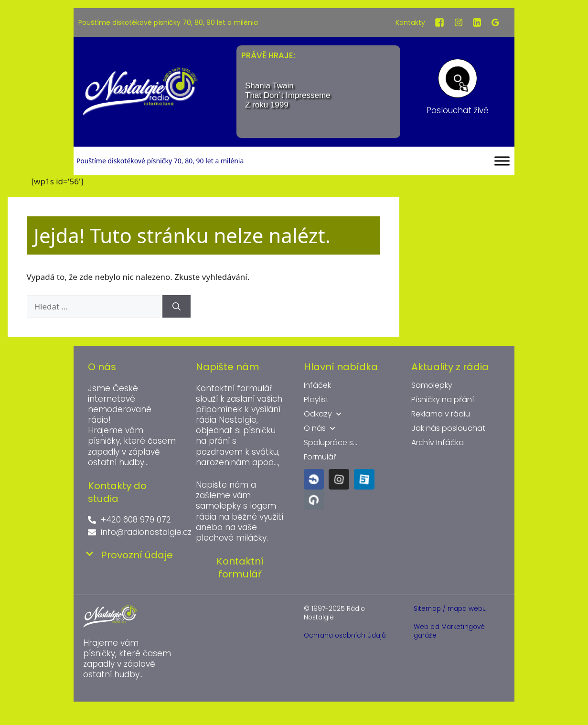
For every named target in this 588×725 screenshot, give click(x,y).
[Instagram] (459, 22)
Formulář (320, 457)
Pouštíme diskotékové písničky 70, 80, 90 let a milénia (168, 22)
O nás (320, 428)
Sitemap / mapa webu (450, 609)
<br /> (318, 98)
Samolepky (432, 385)
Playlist (316, 400)
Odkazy (323, 414)
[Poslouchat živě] (458, 78)
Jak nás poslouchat (448, 428)
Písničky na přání (443, 400)
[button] (132, 555)
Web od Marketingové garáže (449, 631)
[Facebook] (439, 22)
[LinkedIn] (477, 22)
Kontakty (410, 22)
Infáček (317, 385)
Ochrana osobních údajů (345, 635)
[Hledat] (176, 307)
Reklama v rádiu (441, 414)
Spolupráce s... (331, 443)
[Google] (495, 22)
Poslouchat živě (458, 110)
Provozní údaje (137, 555)
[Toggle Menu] (502, 161)
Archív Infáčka (438, 443)
